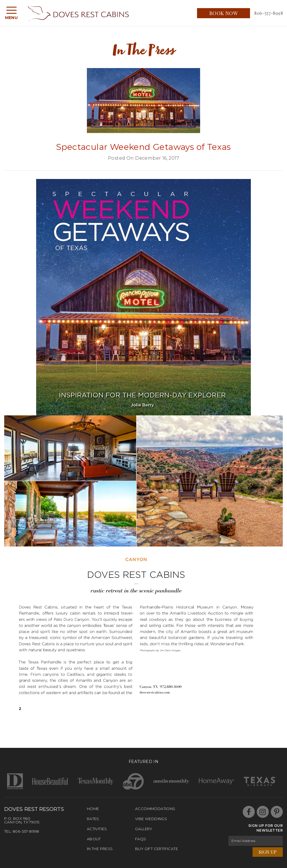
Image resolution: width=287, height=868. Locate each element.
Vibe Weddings (151, 819)
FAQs (141, 839)
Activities (97, 829)
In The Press (100, 849)
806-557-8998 (269, 13)
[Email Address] (256, 841)
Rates (93, 819)
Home (93, 809)
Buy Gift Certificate (157, 849)
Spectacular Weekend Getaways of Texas (143, 147)
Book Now (224, 13)
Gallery (144, 829)
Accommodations (155, 809)
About (94, 839)
